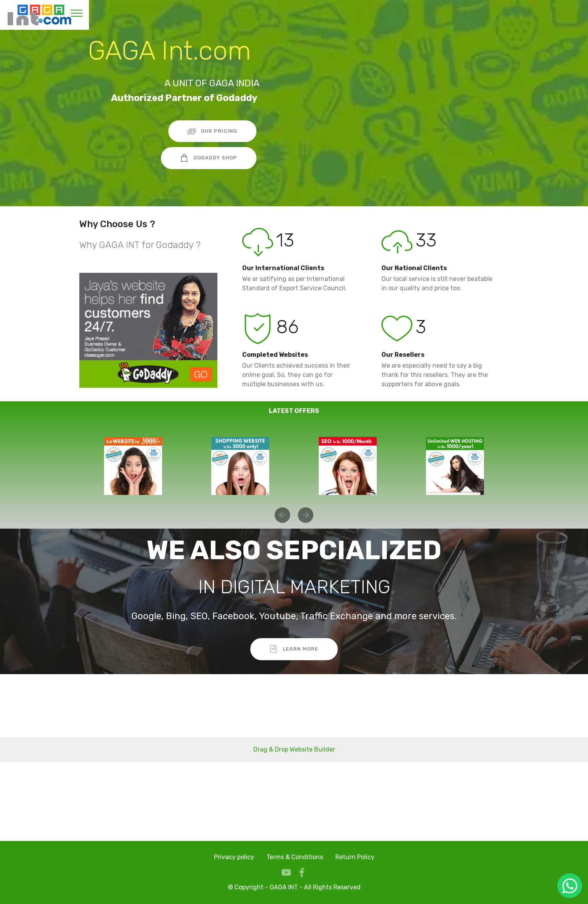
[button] (282, 515)
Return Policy (355, 857)
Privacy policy (234, 857)
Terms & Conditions (295, 857)
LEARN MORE (294, 649)
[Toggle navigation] (77, 13)
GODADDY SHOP (209, 158)
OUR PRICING (212, 131)
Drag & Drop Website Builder (294, 749)
